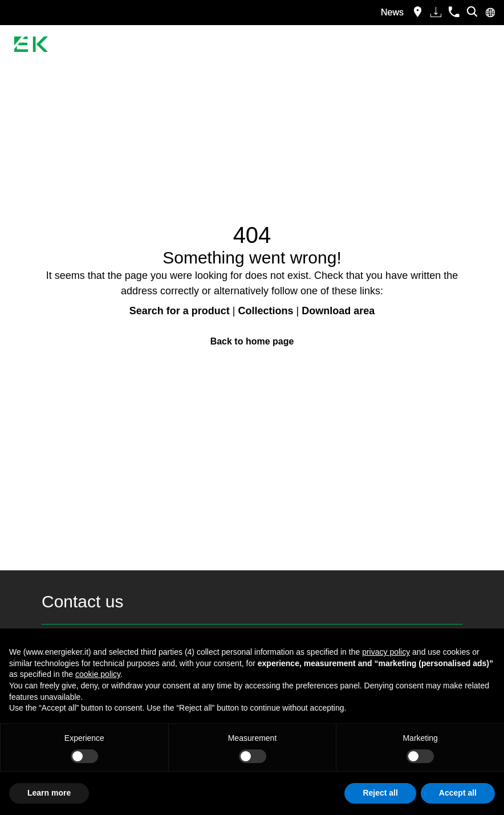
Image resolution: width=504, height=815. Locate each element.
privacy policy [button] (386, 652)
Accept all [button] (458, 793)
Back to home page (252, 341)
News (392, 12)
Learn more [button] (49, 793)
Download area (338, 311)
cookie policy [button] (98, 674)
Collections (266, 311)
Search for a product (180, 311)
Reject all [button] (380, 793)
